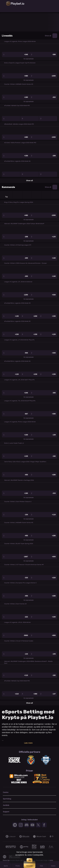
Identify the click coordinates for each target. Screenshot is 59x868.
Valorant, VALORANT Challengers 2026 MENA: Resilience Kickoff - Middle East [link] (28, 662)
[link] (15, 4)
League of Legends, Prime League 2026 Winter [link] (20, 41)
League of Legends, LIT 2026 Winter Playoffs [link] (19, 340)
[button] (29, 42)
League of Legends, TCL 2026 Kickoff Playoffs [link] (20, 401)
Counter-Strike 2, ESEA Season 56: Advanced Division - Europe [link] (25, 263)
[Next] (55, 836)
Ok (30, 860)
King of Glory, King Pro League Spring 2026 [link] (19, 202)
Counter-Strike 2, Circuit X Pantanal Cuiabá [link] (19, 641)
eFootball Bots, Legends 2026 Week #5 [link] (17, 321)
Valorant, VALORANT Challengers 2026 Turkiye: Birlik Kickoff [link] (24, 224)
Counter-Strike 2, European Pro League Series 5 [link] (20, 583)
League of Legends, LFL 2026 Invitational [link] (18, 282)
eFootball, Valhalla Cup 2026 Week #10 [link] (17, 106)
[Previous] (4, 836)
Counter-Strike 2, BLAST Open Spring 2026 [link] (19, 544)
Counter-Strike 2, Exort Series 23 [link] (15, 604)
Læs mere (29, 743)
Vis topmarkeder (29, 59)
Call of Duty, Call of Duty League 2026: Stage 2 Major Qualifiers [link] (25, 462)
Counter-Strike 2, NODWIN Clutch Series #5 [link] (19, 84)
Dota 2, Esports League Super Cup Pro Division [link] (20, 63)
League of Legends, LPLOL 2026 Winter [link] (18, 622)
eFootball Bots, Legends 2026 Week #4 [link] (17, 303)
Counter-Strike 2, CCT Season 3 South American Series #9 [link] (24, 565)
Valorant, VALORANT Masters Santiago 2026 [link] (19, 480)
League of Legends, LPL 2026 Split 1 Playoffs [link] (19, 380)
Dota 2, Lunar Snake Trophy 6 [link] (14, 443)
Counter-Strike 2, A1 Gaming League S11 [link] (18, 245)
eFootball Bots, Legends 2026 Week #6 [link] (17, 161)
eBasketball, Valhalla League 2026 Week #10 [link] (19, 124)
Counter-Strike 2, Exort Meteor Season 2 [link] (18, 502)
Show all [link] (48, 36)
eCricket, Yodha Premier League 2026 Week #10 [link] (20, 143)
